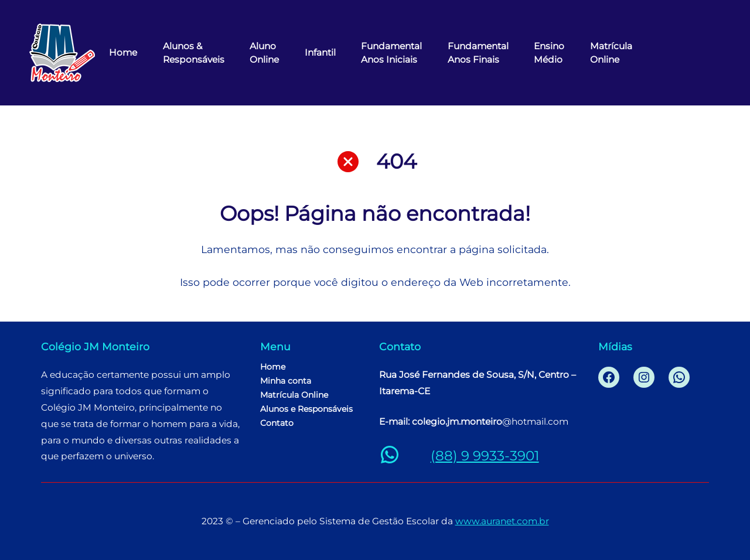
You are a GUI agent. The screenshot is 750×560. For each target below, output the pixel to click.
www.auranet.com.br (502, 521)
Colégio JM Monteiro (95, 346)
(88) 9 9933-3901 (485, 456)
